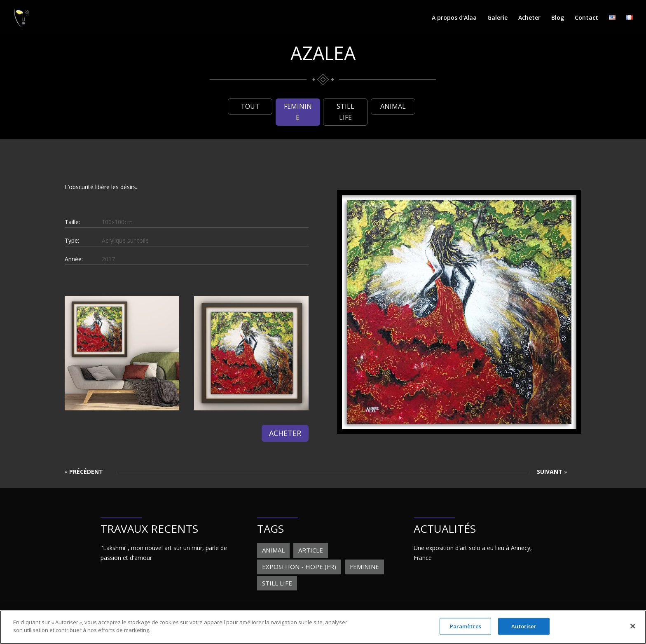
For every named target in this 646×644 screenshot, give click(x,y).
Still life (345, 112)
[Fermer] (633, 631)
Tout (250, 106)
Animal (393, 106)
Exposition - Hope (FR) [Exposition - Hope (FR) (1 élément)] (299, 567)
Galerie (497, 18)
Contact (586, 18)
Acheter (529, 18)
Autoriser (524, 631)
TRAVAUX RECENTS (149, 529)
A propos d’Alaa (454, 18)
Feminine (298, 112)
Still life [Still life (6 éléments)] (277, 583)
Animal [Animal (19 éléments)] (273, 550)
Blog (558, 18)
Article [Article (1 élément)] (311, 550)
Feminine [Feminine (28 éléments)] (364, 567)
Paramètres (466, 631)
